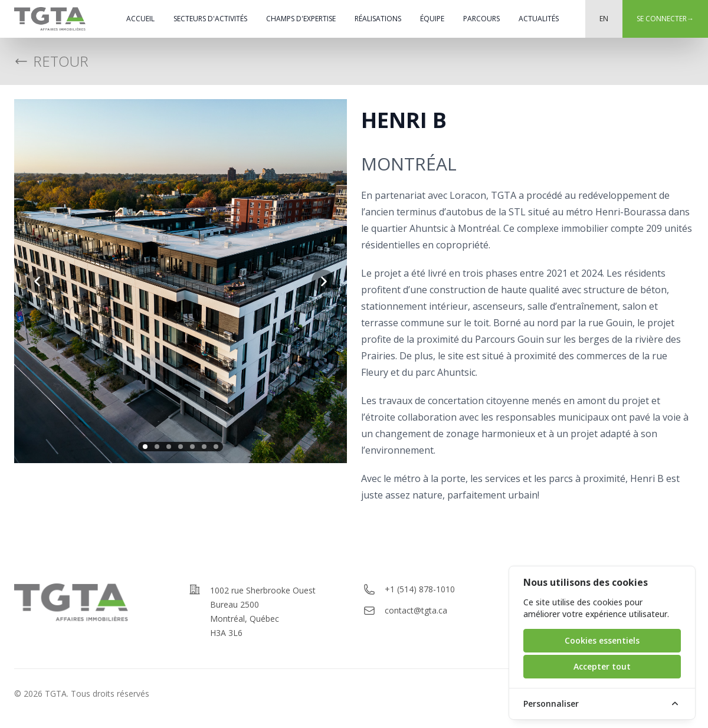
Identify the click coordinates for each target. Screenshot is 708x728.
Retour (51, 61)
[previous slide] (38, 281)
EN (604, 19)
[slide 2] (157, 447)
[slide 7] (216, 447)
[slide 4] (181, 447)
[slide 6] (204, 447)
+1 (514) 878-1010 (420, 589)
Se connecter (665, 19)
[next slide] (323, 281)
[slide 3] (169, 447)
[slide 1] (145, 447)
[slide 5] (192, 447)
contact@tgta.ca (416, 610)
